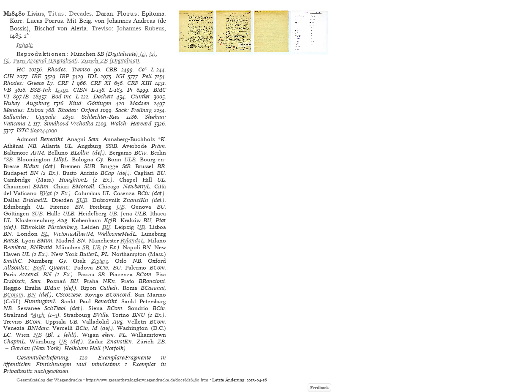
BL (45, 234)
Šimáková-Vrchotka (69, 124)
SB (9, 159)
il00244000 (44, 130)
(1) (142, 54)
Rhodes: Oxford (78, 110)
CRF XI (101, 83)
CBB (111, 69)
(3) (7, 61)
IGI (120, 76)
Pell (147, 76)
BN (32, 295)
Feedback (319, 388)
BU (106, 227)
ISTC (23, 130)
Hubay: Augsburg (26, 103)
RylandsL (132, 241)
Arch (39, 315)
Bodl (39, 268)
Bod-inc (61, 97)
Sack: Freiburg (134, 110)
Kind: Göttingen (90, 103)
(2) (153, 54)
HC (21, 69)
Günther (140, 97)
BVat (45, 193)
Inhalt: (25, 45)
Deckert (103, 97)
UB (121, 207)
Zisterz (100, 261)
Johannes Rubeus (141, 28)
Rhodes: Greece (24, 83)
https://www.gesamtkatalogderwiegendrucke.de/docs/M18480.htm (147, 380)
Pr (130, 90)
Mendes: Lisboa (23, 110)
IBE (37, 76)
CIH (9, 76)
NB (38, 335)
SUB (82, 200)
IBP (64, 76)
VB (7, 90)
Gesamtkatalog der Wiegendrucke (49, 380)
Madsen (140, 103)
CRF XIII (140, 83)
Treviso (102, 28)
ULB (130, 159)
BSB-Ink (41, 90)
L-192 (62, 90)
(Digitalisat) (46, 61)
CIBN (80, 90)
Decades (80, 14)
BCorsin (14, 295)
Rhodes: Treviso (69, 69)
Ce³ (142, 69)
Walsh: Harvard (131, 124)
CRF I (66, 83)
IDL (93, 76)
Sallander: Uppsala (30, 117)
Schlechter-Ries (101, 117)
